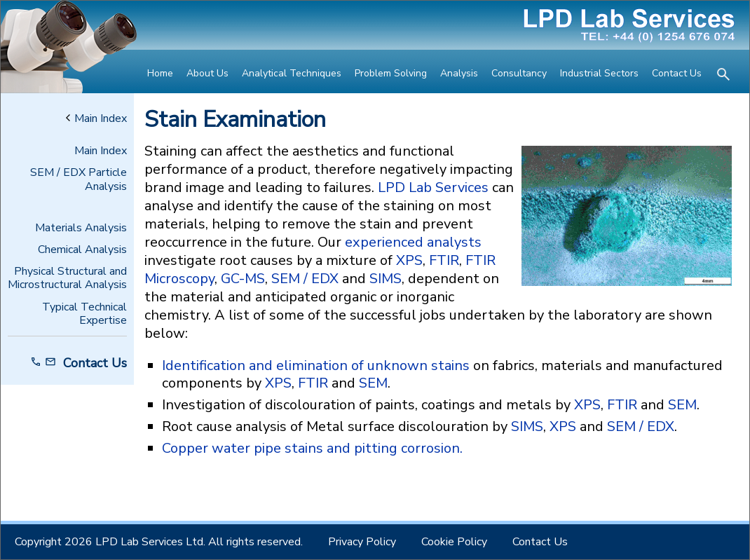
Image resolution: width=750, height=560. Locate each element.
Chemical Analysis (82, 250)
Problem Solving (391, 73)
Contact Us (677, 73)
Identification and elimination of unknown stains (316, 366)
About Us (207, 73)
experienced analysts (413, 242)
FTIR (444, 260)
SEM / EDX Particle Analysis (79, 179)
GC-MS (243, 279)
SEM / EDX (305, 279)
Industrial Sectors (599, 73)
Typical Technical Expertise (84, 314)
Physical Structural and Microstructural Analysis (67, 278)
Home (160, 73)
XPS (409, 260)
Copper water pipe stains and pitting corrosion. (312, 448)
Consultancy (519, 73)
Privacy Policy (362, 542)
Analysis (459, 73)
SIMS (386, 279)
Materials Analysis (81, 228)
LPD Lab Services (433, 187)
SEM (373, 383)
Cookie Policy (454, 542)
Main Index (96, 119)
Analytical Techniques (292, 73)
